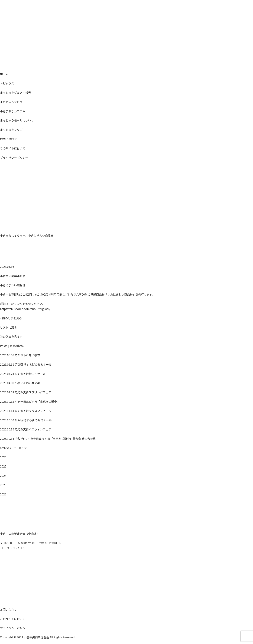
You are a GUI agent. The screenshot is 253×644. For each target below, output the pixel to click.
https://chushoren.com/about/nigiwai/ (25, 309)
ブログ (11, 102)
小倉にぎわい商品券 (13, 285)
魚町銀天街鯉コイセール (23, 374)
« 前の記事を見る (11, 318)
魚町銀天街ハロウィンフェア (26, 429)
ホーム (4, 74)
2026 (3, 457)
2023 (3, 485)
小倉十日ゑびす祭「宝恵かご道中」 (30, 401)
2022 (3, 494)
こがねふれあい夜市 (20, 355)
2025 (3, 466)
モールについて (17, 120)
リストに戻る (8, 327)
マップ (11, 130)
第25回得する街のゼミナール (26, 364)
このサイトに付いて (13, 148)
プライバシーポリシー (14, 158)
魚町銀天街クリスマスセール (26, 411)
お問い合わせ (8, 139)
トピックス (7, 83)
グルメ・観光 (15, 93)
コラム (13, 111)
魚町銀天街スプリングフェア (26, 392)
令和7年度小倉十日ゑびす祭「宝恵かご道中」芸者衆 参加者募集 (48, 439)
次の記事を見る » (11, 336)
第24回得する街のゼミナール (26, 420)
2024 (3, 476)
